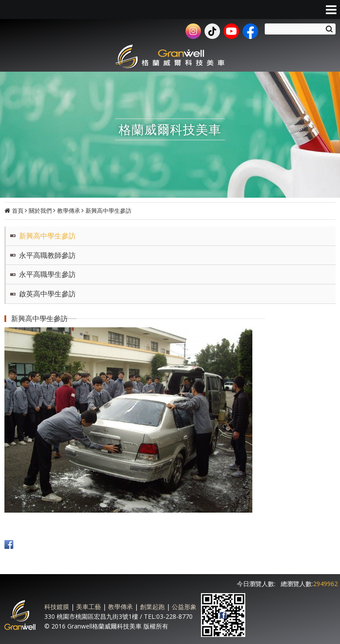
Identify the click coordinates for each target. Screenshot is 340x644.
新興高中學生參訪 (108, 211)
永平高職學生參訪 (47, 274)
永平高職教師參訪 (47, 255)
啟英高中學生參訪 (47, 294)
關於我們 (40, 211)
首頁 (18, 211)
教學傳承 (69, 211)
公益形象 (184, 607)
